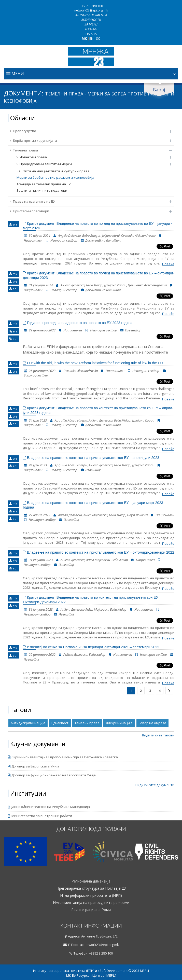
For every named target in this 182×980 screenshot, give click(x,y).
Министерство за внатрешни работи (40, 816)
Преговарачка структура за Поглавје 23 (91, 888)
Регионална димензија (91, 881)
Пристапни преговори (88, 211)
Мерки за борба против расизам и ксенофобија (55, 177)
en (13, 224)
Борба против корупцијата (88, 141)
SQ (98, 38)
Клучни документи (91, 15)
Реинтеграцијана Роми (91, 910)
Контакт (91, 29)
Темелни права (88, 150)
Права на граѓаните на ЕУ (88, 201)
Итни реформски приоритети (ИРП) (91, 895)
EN (91, 38)
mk (13, 274)
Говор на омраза (152, 723)
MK (84, 38)
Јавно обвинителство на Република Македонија (49, 807)
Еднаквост (60, 723)
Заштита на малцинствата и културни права (53, 171)
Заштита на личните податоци (42, 190)
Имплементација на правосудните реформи (91, 903)
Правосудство (88, 131)
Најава (91, 34)
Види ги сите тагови (158, 735)
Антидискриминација (28, 723)
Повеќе (168, 264)
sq (13, 289)
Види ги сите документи (155, 785)
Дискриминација (119, 723)
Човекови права (92, 157)
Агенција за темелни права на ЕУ (44, 184)
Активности (91, 20)
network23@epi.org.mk (91, 10)
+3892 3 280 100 (91, 6)
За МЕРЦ (91, 24)
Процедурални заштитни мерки (92, 164)
